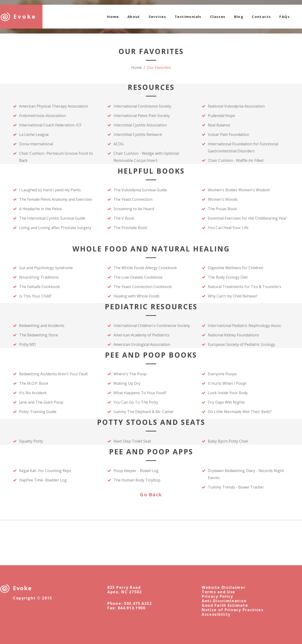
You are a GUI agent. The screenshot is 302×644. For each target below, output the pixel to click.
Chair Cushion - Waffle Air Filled (236, 160)
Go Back (151, 495)
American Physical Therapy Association (54, 106)
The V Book (124, 218)
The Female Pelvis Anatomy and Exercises (56, 199)
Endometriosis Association (42, 116)
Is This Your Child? (35, 296)
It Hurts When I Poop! (227, 383)
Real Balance (219, 125)
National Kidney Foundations (233, 335)
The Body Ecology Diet (228, 277)
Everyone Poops (222, 374)
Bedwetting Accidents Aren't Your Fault (53, 374)
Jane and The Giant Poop (41, 402)
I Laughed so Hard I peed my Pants (50, 190)
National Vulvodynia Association (236, 106)
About (134, 17)
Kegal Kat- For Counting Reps (45, 471)
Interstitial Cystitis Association (140, 125)
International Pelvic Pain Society (142, 116)
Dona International (36, 144)
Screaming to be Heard (134, 209)
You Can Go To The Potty (136, 402)
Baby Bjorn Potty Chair (228, 441)
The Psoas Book (222, 209)
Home (113, 17)
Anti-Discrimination (224, 601)
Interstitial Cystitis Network (138, 134)
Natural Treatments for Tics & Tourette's (245, 287)
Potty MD (27, 344)
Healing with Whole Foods (136, 296)
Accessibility (216, 614)
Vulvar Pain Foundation (229, 134)
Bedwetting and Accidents (42, 326)
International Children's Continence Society (152, 326)
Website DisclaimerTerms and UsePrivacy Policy (224, 592)
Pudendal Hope (221, 116)
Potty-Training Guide (38, 412)
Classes (218, 17)
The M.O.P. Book (34, 383)
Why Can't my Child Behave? (233, 296)
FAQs (285, 17)
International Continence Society (143, 106)
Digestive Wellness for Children (236, 268)
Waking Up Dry (127, 383)
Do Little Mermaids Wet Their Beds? (240, 412)
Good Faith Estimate (225, 605)
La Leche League (34, 134)
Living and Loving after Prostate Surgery (55, 228)
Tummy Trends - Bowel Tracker (236, 487)
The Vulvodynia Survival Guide (140, 190)
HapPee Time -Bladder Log (43, 480)
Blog (239, 17)
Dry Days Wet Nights (226, 402)
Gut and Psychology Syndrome (46, 268)
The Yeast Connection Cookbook (143, 287)
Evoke (25, 16)
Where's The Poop (130, 374)
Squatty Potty (31, 441)
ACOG (119, 144)
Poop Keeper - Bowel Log (136, 471)
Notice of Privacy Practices (233, 610)
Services (157, 17)
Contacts (261, 17)
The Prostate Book (130, 228)
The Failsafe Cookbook (40, 287)
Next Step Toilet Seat (132, 441)
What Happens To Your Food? (140, 393)
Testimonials (188, 17)
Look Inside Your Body (228, 393)
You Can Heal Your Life (228, 228)
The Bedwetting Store (39, 335)
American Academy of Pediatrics (141, 335)
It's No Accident (33, 393)
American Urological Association (142, 344)
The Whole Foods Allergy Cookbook (145, 268)
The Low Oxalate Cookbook (138, 277)
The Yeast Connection (133, 199)
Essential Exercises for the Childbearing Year (247, 218)
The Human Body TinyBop (137, 480)
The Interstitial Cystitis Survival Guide (52, 218)
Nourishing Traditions (39, 277)
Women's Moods (223, 199)
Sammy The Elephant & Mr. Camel (143, 412)
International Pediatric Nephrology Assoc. (245, 326)
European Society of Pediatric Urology (241, 344)
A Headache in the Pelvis (41, 209)
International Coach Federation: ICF (50, 125)
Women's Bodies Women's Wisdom (239, 190)
